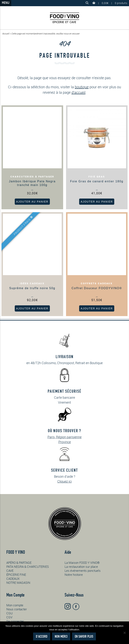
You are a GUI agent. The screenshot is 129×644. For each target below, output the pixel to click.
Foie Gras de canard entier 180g (97, 181)
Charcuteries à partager (32, 177)
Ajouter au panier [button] (32, 202)
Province (65, 442)
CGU (9, 613)
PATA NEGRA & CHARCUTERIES (28, 567)
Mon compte (15, 605)
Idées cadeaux (32, 284)
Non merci (61, 636)
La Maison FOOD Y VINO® (82, 563)
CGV (9, 617)
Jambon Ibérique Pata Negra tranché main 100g (32, 183)
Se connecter (15, 621)
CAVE (10, 571)
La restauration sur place (81, 567)
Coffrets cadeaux (97, 284)
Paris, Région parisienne (64, 437)
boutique (82, 87)
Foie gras (97, 177)
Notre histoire (74, 575)
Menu (6, 3)
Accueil (6, 33)
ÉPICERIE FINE (16, 575)
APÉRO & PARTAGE (19, 563)
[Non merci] (124, 633)
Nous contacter (17, 609)
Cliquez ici (64, 481)
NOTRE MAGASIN (18, 583)
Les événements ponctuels (83, 571)
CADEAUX (13, 579)
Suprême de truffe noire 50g (32, 288)
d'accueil (79, 92)
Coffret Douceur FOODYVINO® (97, 288)
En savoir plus (84, 636)
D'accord (42, 636)
